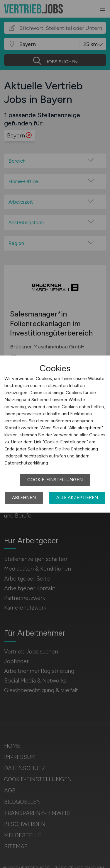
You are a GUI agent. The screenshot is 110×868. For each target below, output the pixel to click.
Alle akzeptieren (77, 498)
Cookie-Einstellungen (55, 480)
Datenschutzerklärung (26, 463)
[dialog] (55, 434)
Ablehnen (24, 498)
